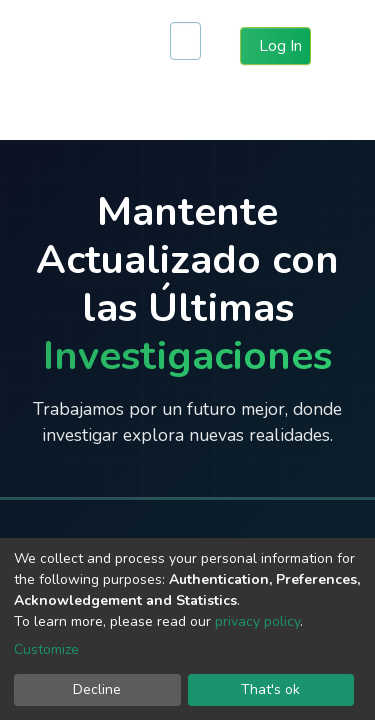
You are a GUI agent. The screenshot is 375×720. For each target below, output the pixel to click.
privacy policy (257, 621)
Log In (280, 45)
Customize (46, 649)
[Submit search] (184, 46)
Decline (97, 689)
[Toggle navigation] (347, 46)
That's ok (270, 689)
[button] (220, 46)
